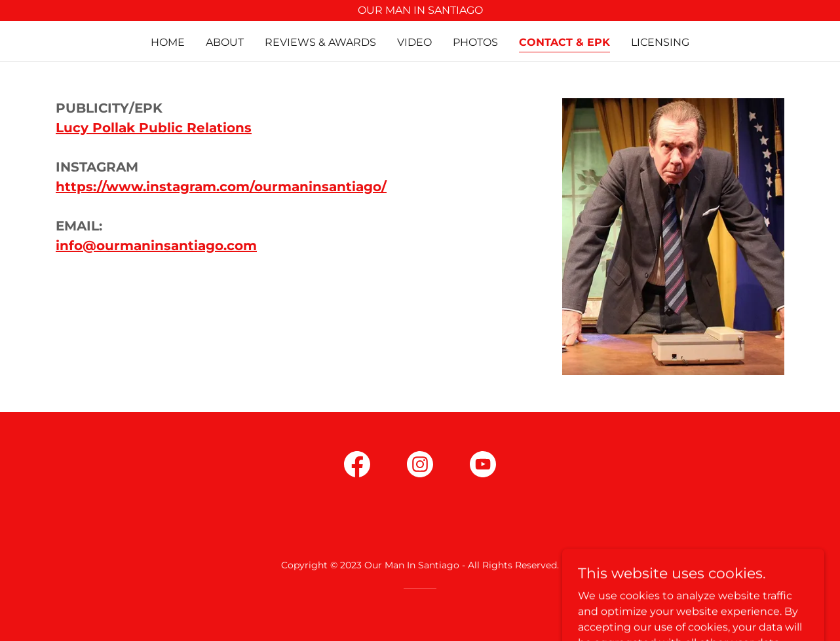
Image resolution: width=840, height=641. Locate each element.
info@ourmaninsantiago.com (156, 246)
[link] (357, 467)
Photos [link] (475, 42)
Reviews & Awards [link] (320, 42)
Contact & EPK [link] (564, 42)
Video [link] (414, 42)
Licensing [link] (660, 42)
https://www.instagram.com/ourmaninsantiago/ (221, 187)
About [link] (225, 42)
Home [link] (168, 42)
